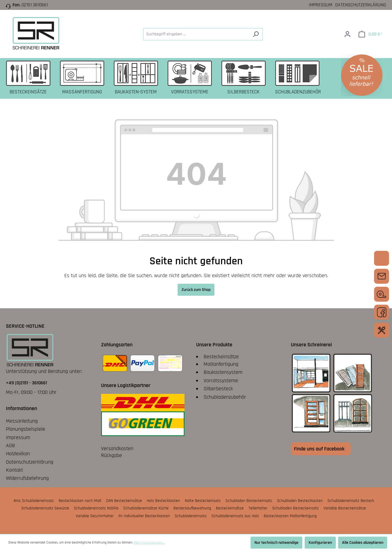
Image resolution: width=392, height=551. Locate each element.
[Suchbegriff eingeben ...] (196, 34)
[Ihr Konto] (347, 34)
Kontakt (15, 470)
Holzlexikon (18, 454)
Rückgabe (112, 455)
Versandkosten (117, 448)
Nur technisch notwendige (276, 543)
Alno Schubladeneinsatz (34, 501)
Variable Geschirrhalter (95, 516)
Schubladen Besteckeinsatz (249, 501)
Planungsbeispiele (26, 429)
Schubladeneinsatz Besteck (351, 501)
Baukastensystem (223, 372)
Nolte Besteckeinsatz (203, 501)
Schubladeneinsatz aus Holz (235, 516)
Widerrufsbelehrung (27, 478)
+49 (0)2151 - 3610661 (26, 383)
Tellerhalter (258, 508)
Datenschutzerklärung (361, 5)
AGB (10, 445)
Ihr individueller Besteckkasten (144, 516)
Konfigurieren (320, 543)
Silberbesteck (218, 389)
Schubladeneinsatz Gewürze (45, 508)
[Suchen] (256, 34)
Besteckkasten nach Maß (80, 501)
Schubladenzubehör (225, 397)
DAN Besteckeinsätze (124, 501)
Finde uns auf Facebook (319, 449)
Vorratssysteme (221, 381)
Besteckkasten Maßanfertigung (290, 516)
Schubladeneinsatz (191, 516)
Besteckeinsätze (221, 357)
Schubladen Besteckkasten (300, 501)
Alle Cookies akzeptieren (363, 543)
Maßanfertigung (221, 364)
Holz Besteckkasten (163, 501)
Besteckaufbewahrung (192, 508)
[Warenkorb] (370, 34)
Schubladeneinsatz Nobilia (96, 508)
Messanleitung (22, 421)
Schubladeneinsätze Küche (146, 508)
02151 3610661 (35, 5)
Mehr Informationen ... (149, 542)
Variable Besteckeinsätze (345, 508)
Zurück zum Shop (196, 290)
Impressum (321, 5)
